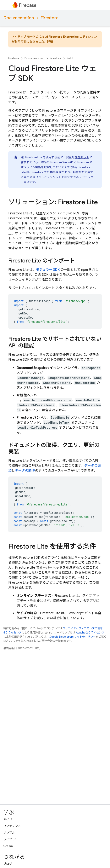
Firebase (14, 58)
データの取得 (25, 471)
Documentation (19, 18)
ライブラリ (11, 839)
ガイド (8, 819)
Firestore (49, 18)
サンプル (9, 833)
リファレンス (12, 826)
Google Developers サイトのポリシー (72, 637)
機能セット (82, 157)
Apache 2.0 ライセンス (90, 633)
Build (70, 58)
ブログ (8, 864)
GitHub (8, 846)
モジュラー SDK (48, 270)
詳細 (50, 42)
